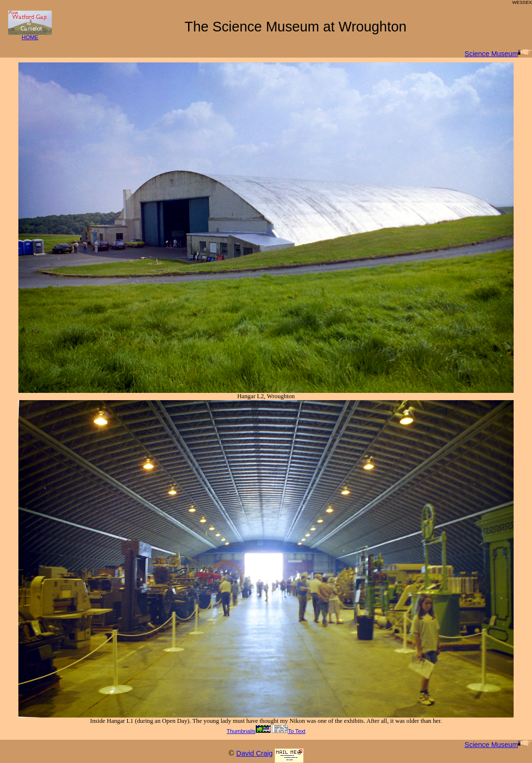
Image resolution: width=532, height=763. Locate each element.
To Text (289, 731)
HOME (30, 35)
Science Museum (498, 54)
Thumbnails (249, 731)
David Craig (254, 753)
